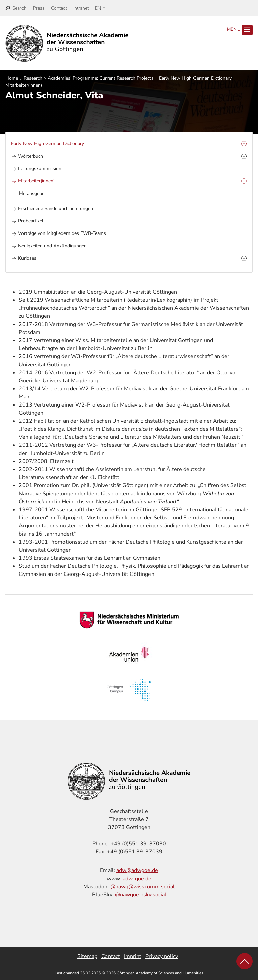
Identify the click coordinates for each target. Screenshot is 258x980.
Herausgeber (33, 193)
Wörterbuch (31, 156)
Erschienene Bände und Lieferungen (56, 208)
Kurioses (27, 258)
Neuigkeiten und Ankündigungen (52, 246)
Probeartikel (31, 221)
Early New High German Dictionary (195, 78)
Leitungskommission (40, 168)
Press (39, 8)
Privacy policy (162, 956)
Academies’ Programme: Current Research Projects (101, 78)
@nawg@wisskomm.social (142, 887)
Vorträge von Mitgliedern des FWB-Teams (62, 233)
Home (12, 78)
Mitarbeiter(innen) (24, 85)
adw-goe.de (137, 879)
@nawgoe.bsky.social (141, 895)
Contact (59, 8)
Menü (240, 30)
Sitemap (87, 956)
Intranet (81, 8)
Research (33, 78)
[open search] (16, 8)
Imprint (133, 956)
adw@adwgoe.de (137, 870)
